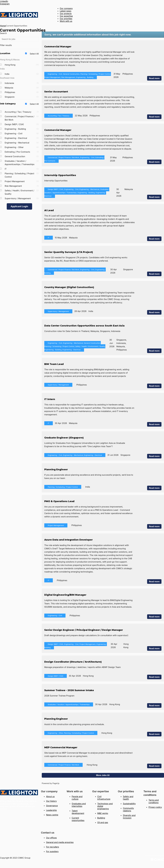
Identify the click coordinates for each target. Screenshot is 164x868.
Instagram (5, 4)
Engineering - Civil (22, 134)
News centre (52, 815)
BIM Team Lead (54, 364)
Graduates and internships (79, 805)
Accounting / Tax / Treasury (22, 112)
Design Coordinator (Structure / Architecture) (73, 662)
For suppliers (52, 851)
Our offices (51, 838)
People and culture (77, 798)
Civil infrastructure (104, 798)
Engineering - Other (22, 147)
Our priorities (66, 19)
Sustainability (129, 804)
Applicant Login (19, 206)
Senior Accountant (56, 92)
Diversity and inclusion (129, 817)
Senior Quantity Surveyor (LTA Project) (69, 252)
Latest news (66, 11)
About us (50, 796)
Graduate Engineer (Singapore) (64, 438)
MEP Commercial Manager (61, 747)
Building (101, 818)
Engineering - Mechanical (22, 143)
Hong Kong (22, 65)
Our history (51, 801)
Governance (52, 806)
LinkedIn (4, 1)
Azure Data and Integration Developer (68, 540)
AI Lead (49, 210)
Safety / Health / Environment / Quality (22, 192)
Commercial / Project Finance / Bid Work (22, 118)
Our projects (66, 13)
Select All (34, 54)
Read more (154, 78)
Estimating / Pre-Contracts (22, 152)
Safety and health (128, 798)
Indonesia (22, 83)
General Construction (22, 156)
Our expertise (66, 16)
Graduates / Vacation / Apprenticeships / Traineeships (22, 163)
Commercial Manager (58, 47)
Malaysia (22, 88)
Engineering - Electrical (22, 138)
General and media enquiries (60, 842)
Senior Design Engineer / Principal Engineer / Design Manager (84, 630)
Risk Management (22, 186)
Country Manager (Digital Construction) (69, 287)
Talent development (78, 812)
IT (22, 169)
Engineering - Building (22, 129)
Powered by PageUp (51, 783)
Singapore (22, 97)
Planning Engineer (56, 470)
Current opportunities (78, 819)
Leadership (51, 810)
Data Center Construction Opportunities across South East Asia (84, 326)
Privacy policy (155, 807)
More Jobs (103, 775)
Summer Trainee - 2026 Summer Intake (69, 690)
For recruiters (52, 847)
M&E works (103, 813)
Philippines (22, 92)
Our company (66, 8)
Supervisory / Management (22, 198)
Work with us (66, 21)
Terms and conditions (154, 801)
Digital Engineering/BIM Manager (65, 595)
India (22, 74)
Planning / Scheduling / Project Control (22, 175)
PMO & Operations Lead (59, 501)
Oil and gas (103, 822)
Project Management (22, 181)
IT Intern (50, 399)
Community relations (128, 809)
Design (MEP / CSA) (22, 124)
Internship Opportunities (60, 175)
